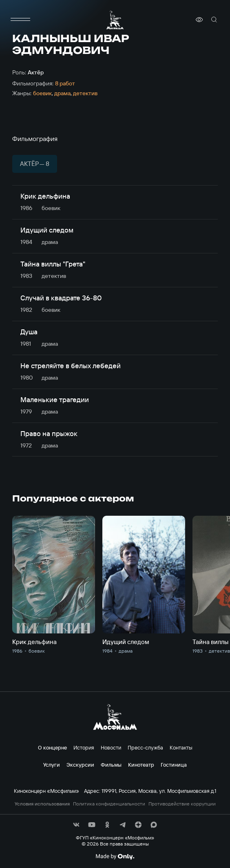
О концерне (52, 747)
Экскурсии (80, 765)
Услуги (52, 765)
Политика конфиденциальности (109, 804)
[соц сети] (76, 825)
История (84, 747)
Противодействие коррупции (182, 804)
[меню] (20, 20)
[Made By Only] (115, 857)
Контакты (181, 747)
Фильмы (111, 765)
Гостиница (174, 765)
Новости (111, 747)
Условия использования (42, 804)
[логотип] (115, 20)
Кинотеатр (141, 765)
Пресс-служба (145, 747)
